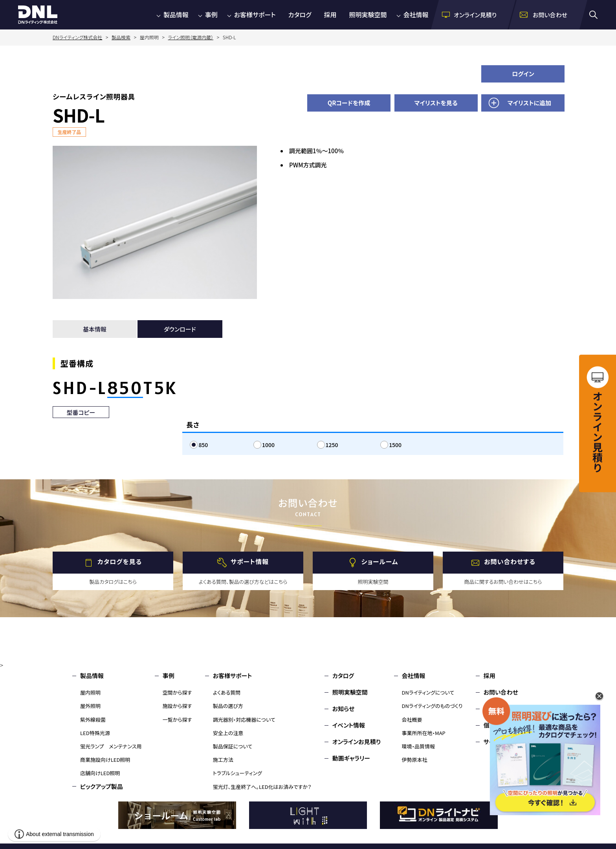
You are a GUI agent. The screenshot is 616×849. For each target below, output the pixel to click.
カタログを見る (120, 561)
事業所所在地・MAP (424, 733)
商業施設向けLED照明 (105, 760)
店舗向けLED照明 (100, 773)
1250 (332, 445)
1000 (268, 445)
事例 (211, 15)
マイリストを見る (436, 103)
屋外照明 (90, 706)
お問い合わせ (501, 692)
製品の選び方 (228, 706)
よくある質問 (227, 692)
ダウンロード (180, 329)
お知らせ (344, 709)
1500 (395, 445)
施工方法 (223, 760)
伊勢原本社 (415, 760)
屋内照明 (90, 692)
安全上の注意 (228, 733)
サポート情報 (250, 561)
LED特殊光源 (95, 733)
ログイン (523, 74)
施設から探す (177, 706)
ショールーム (380, 561)
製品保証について (233, 746)
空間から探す (177, 692)
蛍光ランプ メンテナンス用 (111, 746)
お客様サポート (255, 15)
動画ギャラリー (351, 758)
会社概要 (412, 720)
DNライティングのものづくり (432, 706)
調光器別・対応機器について (244, 720)
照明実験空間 (368, 15)
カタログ (300, 15)
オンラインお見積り (357, 742)
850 (203, 445)
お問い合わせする (510, 561)
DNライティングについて (428, 692)
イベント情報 (349, 725)
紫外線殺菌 (93, 720)
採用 (330, 15)
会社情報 (416, 15)
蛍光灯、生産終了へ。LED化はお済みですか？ (262, 787)
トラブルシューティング (237, 773)
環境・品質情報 (419, 746)
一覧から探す (177, 720)
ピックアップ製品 (102, 786)
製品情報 (176, 15)
